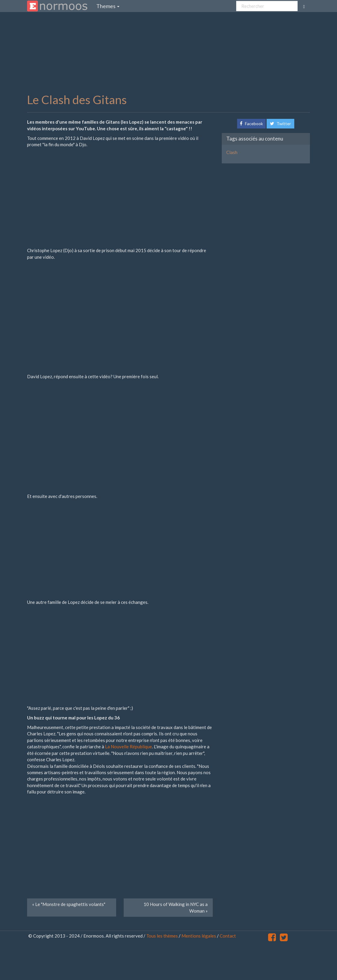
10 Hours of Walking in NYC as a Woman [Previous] (176, 907)
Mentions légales (199, 936)
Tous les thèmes (162, 936)
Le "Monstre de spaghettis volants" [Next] (69, 904)
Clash (232, 152)
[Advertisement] (173, 53)
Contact (228, 936)
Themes (108, 6)
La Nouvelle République (128, 747)
